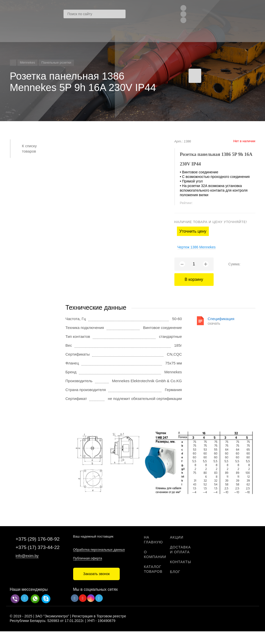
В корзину (194, 279)
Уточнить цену (193, 231)
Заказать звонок (97, 574)
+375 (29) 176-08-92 (38, 539)
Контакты (181, 562)
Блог (175, 572)
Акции (177, 537)
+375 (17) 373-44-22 (38, 547)
